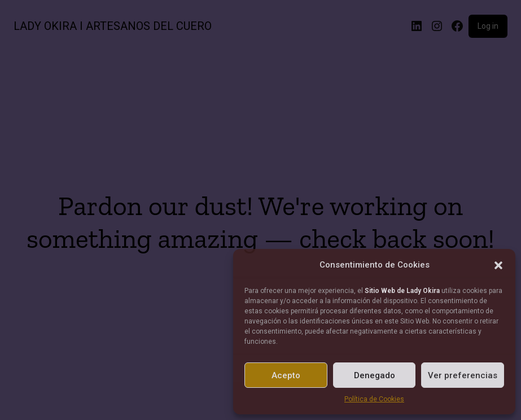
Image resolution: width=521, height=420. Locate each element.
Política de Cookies (374, 399)
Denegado (375, 375)
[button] (498, 265)
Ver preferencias (463, 375)
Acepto (286, 375)
